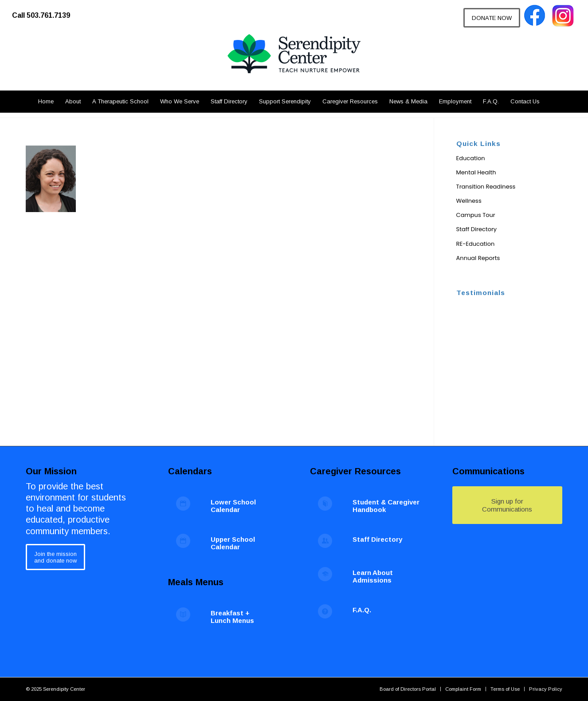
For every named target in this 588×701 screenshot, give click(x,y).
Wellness (469, 201)
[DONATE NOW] (492, 18)
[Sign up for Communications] (507, 505)
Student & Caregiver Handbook (386, 506)
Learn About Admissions (373, 576)
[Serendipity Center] (294, 62)
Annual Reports (478, 258)
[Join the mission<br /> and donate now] (55, 557)
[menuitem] (45, 11)
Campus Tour (476, 215)
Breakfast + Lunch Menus (232, 617)
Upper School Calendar (233, 543)
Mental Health (476, 172)
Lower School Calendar (233, 506)
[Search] (551, 102)
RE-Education (476, 244)
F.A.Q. (362, 610)
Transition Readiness (486, 187)
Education (471, 158)
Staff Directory (477, 229)
